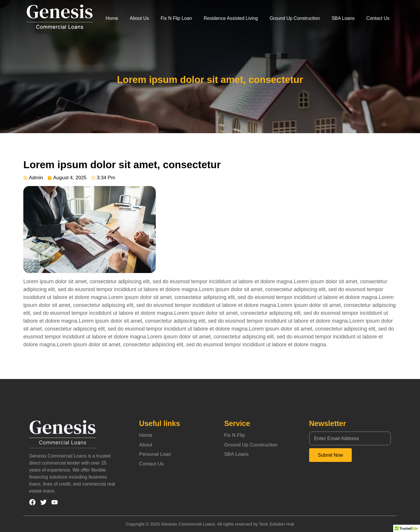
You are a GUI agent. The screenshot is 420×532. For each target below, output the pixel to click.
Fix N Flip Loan (176, 18)
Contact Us (378, 18)
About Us (139, 18)
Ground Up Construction (295, 18)
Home (112, 18)
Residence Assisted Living (231, 18)
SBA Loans (343, 18)
